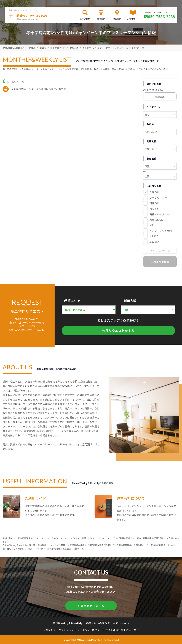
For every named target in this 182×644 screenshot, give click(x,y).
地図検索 (117, 19)
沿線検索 (101, 19)
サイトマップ (66, 629)
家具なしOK (156, 220)
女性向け (154, 192)
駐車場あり (156, 242)
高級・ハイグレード (161, 214)
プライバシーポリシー (90, 629)
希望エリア (72, 301)
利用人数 (130, 301)
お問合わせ (133, 629)
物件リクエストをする (118, 331)
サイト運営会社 (114, 629)
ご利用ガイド (133, 19)
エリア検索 (85, 19)
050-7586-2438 (162, 17)
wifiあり (154, 236)
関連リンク (49, 629)
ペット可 (154, 209)
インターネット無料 (161, 231)
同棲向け (154, 203)
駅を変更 (160, 96)
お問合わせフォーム (91, 605)
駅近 (152, 225)
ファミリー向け (158, 198)
